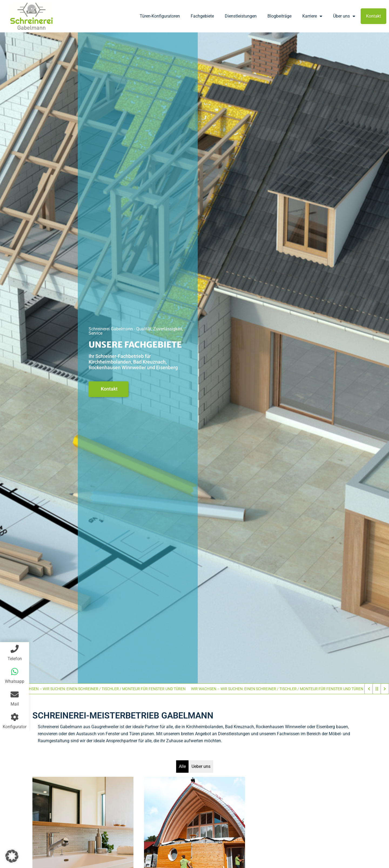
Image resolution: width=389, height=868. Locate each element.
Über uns (344, 16)
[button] (12, 856)
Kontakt (373, 16)
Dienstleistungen (241, 16)
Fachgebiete (202, 16)
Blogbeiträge (279, 16)
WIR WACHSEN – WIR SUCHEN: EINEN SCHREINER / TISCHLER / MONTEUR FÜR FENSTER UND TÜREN (101, 689)
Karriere (312, 16)
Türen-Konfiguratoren (160, 16)
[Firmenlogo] (31, 16)
